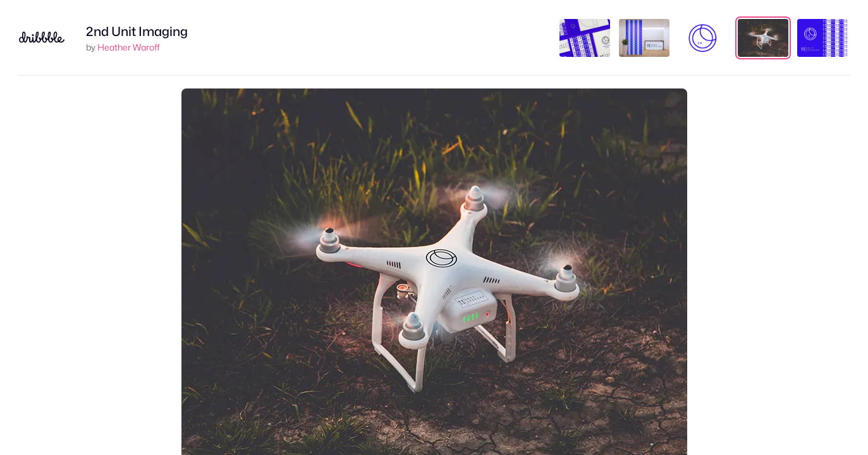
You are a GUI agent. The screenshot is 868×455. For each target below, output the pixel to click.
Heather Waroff (129, 47)
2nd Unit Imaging (137, 32)
